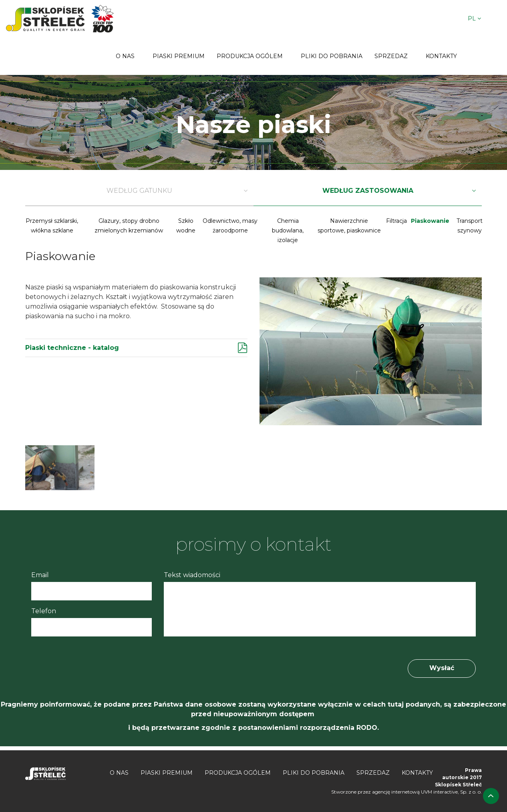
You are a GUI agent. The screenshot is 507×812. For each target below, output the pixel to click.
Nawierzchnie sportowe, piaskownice (349, 226)
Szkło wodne (186, 226)
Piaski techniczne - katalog (72, 348)
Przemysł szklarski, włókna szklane (52, 226)
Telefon (44, 611)
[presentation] (92, 662)
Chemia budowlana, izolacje (288, 230)
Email (40, 575)
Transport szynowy (470, 226)
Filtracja (396, 221)
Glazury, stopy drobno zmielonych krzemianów (129, 226)
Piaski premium (179, 56)
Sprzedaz (391, 56)
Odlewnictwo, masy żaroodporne (230, 226)
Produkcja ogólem (250, 56)
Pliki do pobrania (332, 56)
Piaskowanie (430, 221)
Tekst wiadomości (192, 575)
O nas (125, 56)
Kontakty (441, 56)
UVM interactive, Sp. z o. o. (451, 792)
